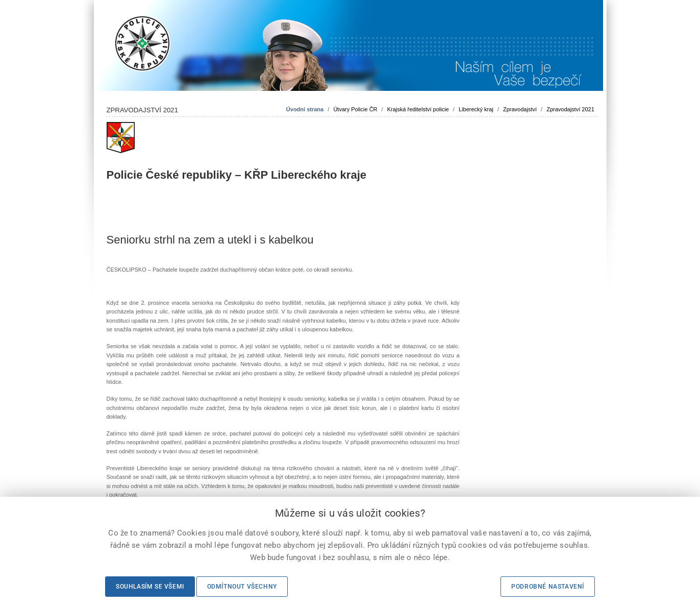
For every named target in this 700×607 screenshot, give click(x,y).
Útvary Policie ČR (355, 109)
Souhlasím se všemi (150, 587)
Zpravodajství (520, 109)
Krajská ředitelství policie (418, 109)
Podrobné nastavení (548, 587)
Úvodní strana (305, 109)
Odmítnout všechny (242, 587)
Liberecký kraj (476, 109)
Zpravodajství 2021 (570, 109)
